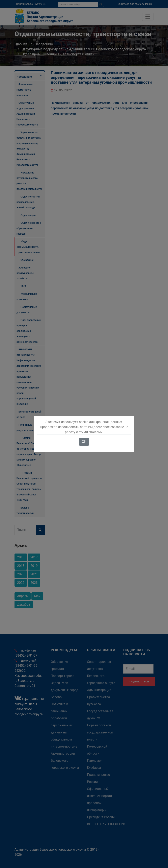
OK (84, 442)
